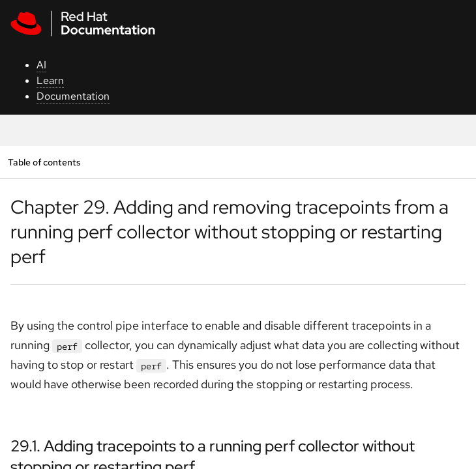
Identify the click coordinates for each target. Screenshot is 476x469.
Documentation (73, 96)
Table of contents (44, 162)
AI (41, 65)
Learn (50, 80)
